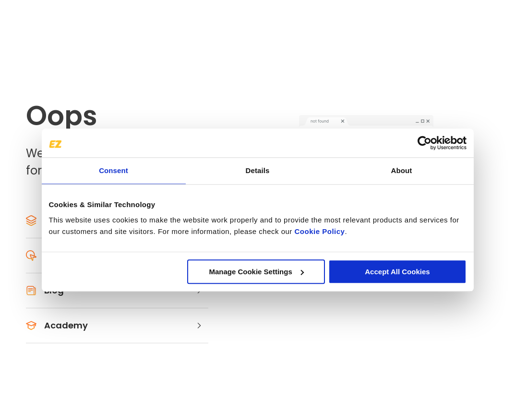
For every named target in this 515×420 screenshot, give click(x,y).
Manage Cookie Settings (256, 272)
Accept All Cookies (397, 272)
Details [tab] (258, 170)
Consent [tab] (114, 170)
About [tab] (402, 170)
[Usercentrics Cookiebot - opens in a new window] (425, 143)
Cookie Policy (320, 231)
